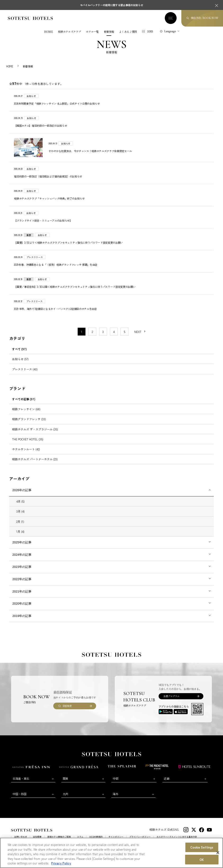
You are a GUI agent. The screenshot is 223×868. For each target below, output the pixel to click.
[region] (111, 853)
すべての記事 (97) (24, 403)
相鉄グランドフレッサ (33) (29, 423)
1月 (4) (20, 535)
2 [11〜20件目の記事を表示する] (92, 336)
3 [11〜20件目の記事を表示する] (103, 336)
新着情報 (109, 32)
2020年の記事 (22, 608)
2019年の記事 (22, 620)
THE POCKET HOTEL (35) (28, 443)
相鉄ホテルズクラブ (69, 32)
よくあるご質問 (128, 32)
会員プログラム (171, 700)
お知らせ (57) (20, 363)
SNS (150, 31)
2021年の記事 (22, 595)
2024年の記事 (22, 559)
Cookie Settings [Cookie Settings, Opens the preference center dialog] (202, 847)
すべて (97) (19, 353)
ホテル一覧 (92, 32)
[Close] (218, 853)
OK (202, 860)
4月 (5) (20, 506)
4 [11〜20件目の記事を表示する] (114, 336)
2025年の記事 (22, 546)
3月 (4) (20, 516)
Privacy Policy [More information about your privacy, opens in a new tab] (61, 863)
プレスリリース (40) (25, 373)
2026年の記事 (22, 494)
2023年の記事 (22, 571)
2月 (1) (20, 525)
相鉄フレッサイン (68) (26, 413)
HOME (49, 32)
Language (170, 31)
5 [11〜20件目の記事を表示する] (125, 336)
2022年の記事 (22, 583)
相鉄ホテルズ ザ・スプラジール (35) (35, 433)
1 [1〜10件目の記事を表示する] (82, 336)
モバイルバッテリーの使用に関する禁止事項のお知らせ (112, 5)
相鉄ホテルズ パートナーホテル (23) (35, 463)
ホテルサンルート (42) (26, 453)
